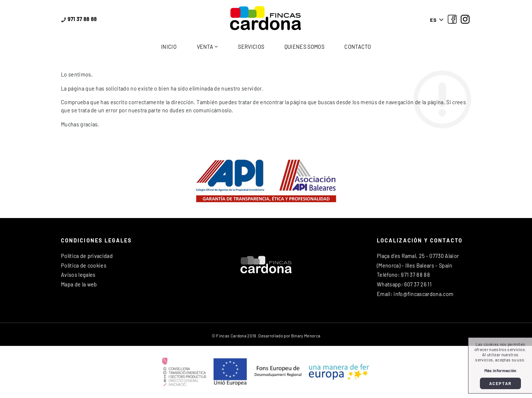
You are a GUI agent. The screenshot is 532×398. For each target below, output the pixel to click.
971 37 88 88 (79, 19)
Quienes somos (304, 47)
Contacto (358, 47)
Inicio (169, 47)
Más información (500, 370)
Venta (205, 47)
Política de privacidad (87, 256)
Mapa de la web (79, 284)
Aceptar (500, 383)
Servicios (251, 47)
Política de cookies (84, 266)
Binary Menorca (306, 336)
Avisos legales (78, 275)
